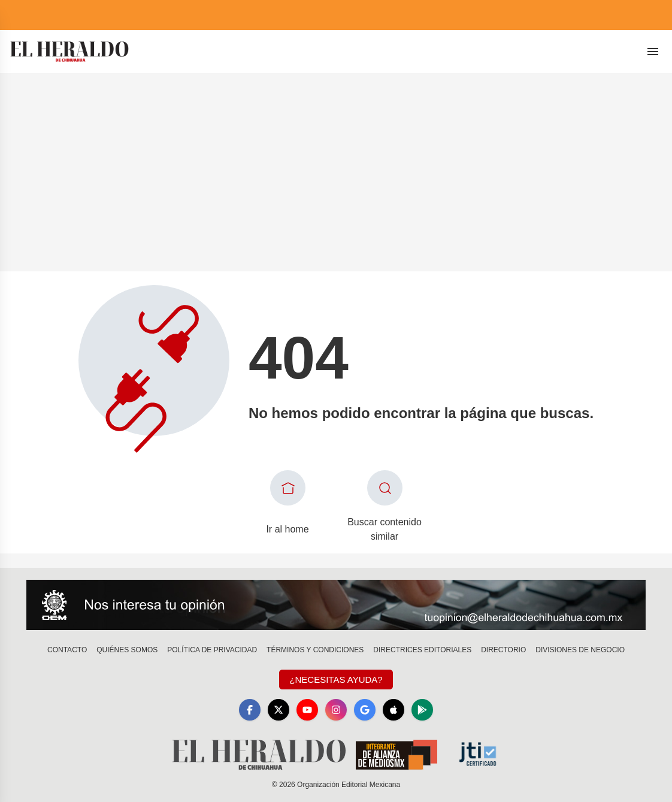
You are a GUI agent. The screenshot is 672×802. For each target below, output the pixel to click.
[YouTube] (307, 710)
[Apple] (393, 710)
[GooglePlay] (422, 710)
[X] (279, 710)
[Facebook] (250, 710)
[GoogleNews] (365, 710)
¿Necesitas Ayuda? (336, 680)
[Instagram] (336, 710)
